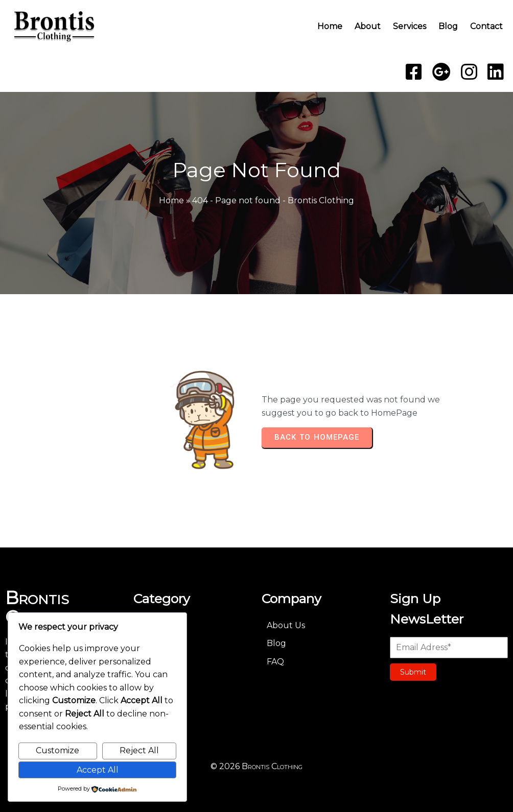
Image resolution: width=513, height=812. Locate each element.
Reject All (139, 750)
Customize (57, 750)
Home (171, 200)
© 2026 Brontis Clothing (256, 765)
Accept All (98, 770)
